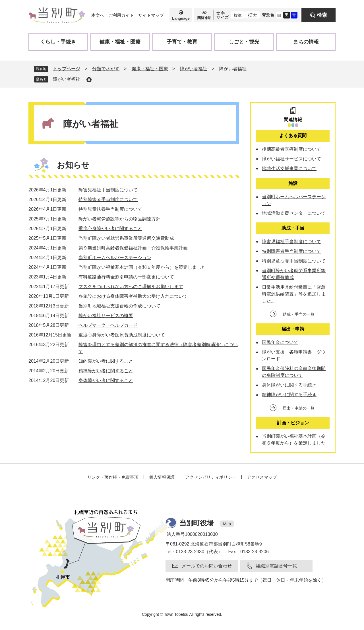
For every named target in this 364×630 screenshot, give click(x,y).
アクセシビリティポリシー (211, 477)
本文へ (98, 15)
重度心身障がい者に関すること (110, 229)
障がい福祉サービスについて (291, 159)
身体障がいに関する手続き (289, 385)
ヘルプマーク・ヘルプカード (108, 325)
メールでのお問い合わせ (207, 566)
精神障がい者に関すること (106, 371)
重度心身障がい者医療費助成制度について (122, 335)
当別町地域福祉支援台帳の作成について (119, 306)
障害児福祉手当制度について (108, 190)
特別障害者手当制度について (108, 200)
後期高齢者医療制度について (291, 149)
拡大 (253, 15)
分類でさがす (106, 69)
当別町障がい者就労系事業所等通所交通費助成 (126, 238)
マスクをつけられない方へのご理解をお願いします (131, 287)
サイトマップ (151, 15)
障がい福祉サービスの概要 (106, 316)
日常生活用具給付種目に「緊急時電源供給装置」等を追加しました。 (294, 294)
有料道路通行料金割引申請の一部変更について (126, 277)
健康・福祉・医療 (150, 69)
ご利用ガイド (121, 15)
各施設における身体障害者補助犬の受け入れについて (133, 296)
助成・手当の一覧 (299, 314)
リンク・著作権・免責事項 (113, 477)
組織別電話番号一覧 (276, 566)
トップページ (67, 69)
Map (227, 524)
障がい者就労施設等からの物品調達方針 (119, 219)
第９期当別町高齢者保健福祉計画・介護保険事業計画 (133, 248)
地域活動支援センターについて (294, 213)
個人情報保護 (162, 477)
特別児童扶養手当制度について (110, 209)
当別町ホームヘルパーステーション (115, 258)
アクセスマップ (262, 477)
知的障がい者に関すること (106, 361)
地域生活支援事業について (289, 169)
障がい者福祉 (194, 69)
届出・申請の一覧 (299, 408)
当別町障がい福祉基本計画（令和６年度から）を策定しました (142, 267)
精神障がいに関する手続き (289, 395)
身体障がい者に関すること (106, 380)
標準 (238, 15)
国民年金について (280, 342)
